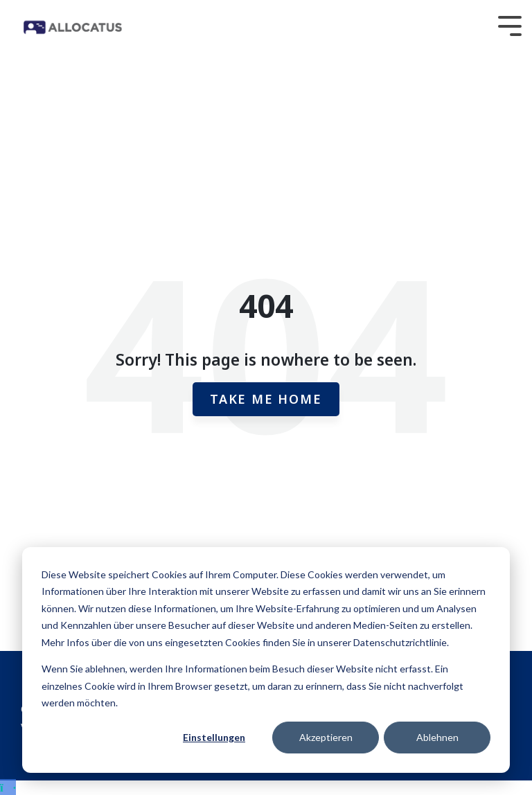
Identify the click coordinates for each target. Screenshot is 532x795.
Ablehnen (437, 737)
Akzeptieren (326, 737)
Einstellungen (214, 737)
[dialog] (266, 660)
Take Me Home (266, 399)
